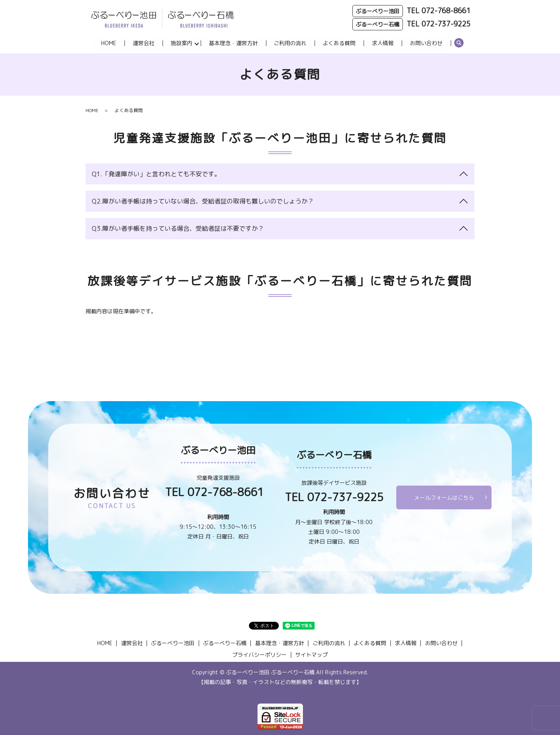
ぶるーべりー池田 (173, 643)
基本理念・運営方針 (233, 43)
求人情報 (383, 43)
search (459, 44)
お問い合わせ (427, 43)
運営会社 (143, 43)
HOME (109, 43)
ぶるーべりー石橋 (225, 643)
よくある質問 (339, 43)
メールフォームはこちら (444, 497)
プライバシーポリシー (259, 655)
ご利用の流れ (290, 43)
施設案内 (182, 43)
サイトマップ (311, 655)
